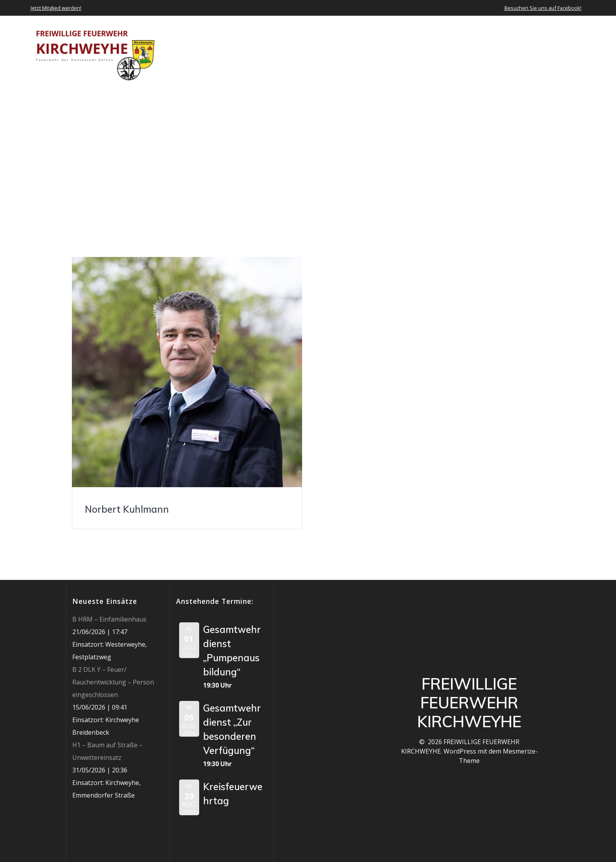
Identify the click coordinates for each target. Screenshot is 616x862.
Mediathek (490, 51)
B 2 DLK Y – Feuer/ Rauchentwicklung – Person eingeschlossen (113, 682)
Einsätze (409, 51)
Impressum (568, 51)
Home (275, 51)
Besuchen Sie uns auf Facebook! (543, 8)
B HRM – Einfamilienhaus (109, 619)
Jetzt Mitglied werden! (56, 8)
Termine (448, 51)
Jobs (533, 51)
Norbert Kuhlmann (127, 509)
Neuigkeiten (363, 51)
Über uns (309, 51)
